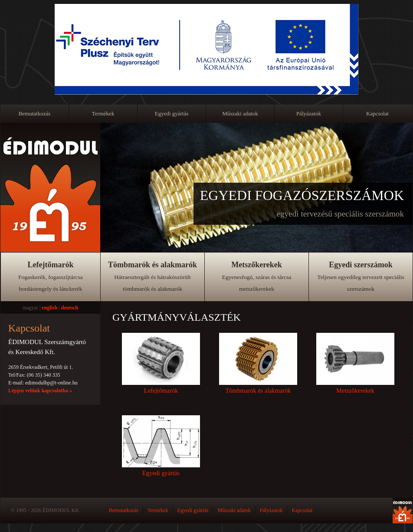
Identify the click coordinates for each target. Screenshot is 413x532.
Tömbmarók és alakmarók (152, 276)
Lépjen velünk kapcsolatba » (40, 391)
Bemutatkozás (35, 113)
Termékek (103, 113)
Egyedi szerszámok (361, 276)
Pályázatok (309, 113)
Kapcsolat (377, 113)
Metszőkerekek (257, 276)
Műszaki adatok (240, 113)
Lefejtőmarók (50, 276)
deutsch (70, 308)
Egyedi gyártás (172, 113)
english (49, 308)
